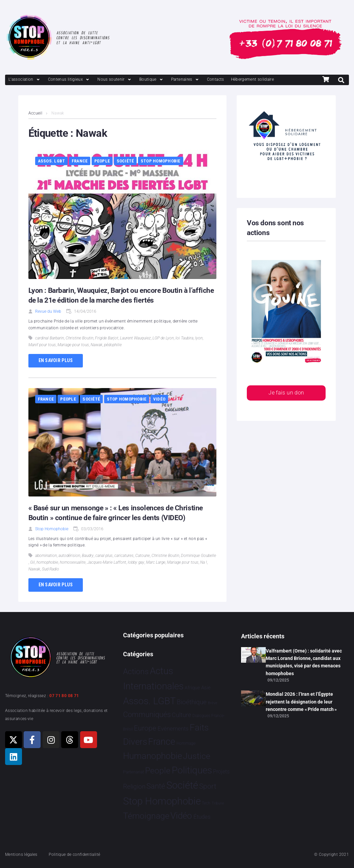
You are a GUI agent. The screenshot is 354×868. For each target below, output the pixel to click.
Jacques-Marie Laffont (107, 562)
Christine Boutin (79, 338)
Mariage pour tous (73, 345)
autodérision (69, 556)
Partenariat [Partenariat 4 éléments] (134, 772)
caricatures (124, 556)
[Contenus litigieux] (69, 80)
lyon (199, 338)
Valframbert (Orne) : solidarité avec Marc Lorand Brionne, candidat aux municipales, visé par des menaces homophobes (304, 662)
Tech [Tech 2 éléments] (206, 803)
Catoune (143, 556)
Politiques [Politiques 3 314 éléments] (192, 770)
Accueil (36, 113)
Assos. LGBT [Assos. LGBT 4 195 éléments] (149, 701)
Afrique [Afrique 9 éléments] (192, 688)
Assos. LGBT (52, 161)
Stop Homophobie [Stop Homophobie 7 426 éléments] (162, 801)
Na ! (204, 562)
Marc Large (156, 562)
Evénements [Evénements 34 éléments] (173, 729)
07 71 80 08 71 (64, 696)
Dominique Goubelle (198, 556)
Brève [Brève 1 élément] (213, 703)
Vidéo (159, 399)
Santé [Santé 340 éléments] (156, 786)
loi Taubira (184, 338)
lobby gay (136, 562)
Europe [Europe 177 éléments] (145, 728)
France (80, 161)
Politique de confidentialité (74, 854)
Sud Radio (51, 569)
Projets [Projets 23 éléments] (221, 772)
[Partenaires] (186, 80)
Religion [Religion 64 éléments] (134, 787)
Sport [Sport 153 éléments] (208, 786)
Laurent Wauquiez (135, 338)
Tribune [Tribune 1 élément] (218, 803)
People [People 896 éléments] (158, 771)
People (102, 161)
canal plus (104, 556)
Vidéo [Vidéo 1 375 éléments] (181, 816)
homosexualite (73, 562)
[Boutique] (152, 80)
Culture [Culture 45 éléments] (181, 715)
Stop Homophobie (161, 161)
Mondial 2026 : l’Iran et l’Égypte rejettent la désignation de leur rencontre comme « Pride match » (301, 702)
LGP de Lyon (163, 338)
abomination (46, 556)
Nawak (97, 345)
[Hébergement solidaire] (253, 80)
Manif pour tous (42, 345)
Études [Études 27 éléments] (202, 817)
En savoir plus (56, 360)
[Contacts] (216, 80)
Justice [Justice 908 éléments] (197, 756)
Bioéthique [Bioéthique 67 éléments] (192, 702)
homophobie (47, 562)
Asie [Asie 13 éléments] (206, 688)
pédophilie (113, 345)
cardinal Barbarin (50, 338)
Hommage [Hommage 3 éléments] (186, 743)
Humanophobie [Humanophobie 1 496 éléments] (152, 756)
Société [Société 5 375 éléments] (182, 785)
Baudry (88, 556)
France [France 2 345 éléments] (162, 742)
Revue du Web (48, 311)
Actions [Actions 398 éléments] (136, 672)
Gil (32, 562)
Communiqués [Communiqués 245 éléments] (147, 714)
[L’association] (25, 80)
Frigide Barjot (107, 338)
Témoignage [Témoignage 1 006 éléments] (146, 816)
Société (125, 161)
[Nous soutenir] (115, 80)
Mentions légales (21, 854)
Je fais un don (286, 393)
